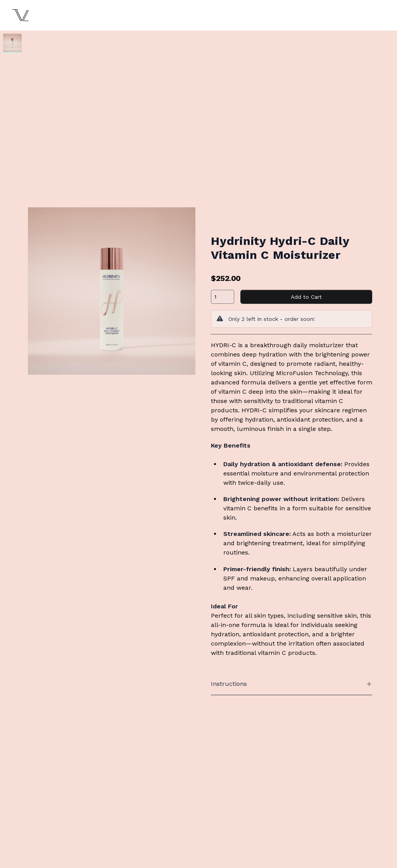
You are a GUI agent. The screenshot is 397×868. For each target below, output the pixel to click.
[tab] (12, 43)
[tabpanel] (112, 291)
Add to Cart (306, 297)
